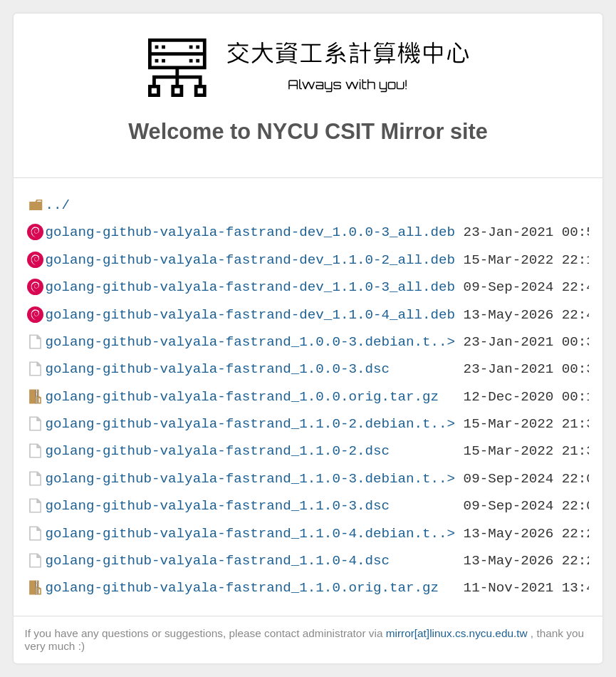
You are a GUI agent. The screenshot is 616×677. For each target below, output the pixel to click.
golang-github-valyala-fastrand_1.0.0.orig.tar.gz (242, 397)
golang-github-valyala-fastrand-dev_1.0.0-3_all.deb (250, 232)
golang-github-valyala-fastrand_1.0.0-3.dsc (217, 369)
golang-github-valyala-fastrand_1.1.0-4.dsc (217, 560)
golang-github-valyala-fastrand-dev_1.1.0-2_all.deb (250, 260)
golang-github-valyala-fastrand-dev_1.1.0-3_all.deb (250, 287)
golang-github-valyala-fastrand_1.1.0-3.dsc (217, 506)
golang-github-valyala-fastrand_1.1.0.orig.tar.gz (242, 588)
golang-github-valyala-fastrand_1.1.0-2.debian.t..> (250, 424)
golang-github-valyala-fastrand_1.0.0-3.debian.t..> (250, 342)
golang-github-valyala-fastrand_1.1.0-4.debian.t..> (250, 533)
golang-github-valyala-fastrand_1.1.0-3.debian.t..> (250, 479)
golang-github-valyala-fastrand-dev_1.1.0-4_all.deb (250, 315)
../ (57, 205)
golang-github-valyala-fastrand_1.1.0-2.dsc (217, 451)
